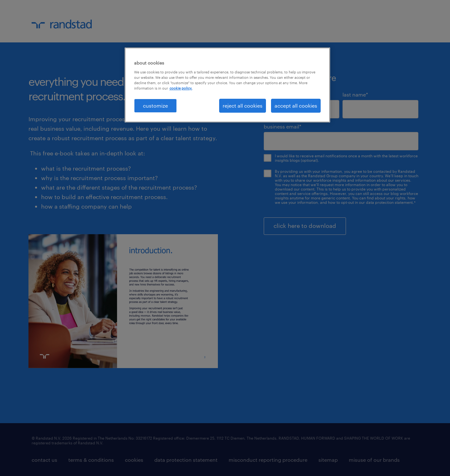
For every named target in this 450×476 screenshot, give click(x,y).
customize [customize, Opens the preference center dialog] (155, 106)
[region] (227, 85)
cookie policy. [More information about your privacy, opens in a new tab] (181, 88)
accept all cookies (296, 106)
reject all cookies (243, 106)
